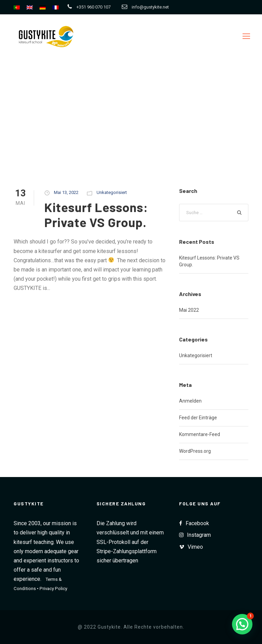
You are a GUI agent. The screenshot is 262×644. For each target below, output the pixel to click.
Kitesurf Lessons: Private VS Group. (97, 214)
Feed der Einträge (198, 418)
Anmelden (190, 401)
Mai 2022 (189, 310)
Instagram (199, 535)
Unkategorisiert (112, 192)
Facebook (197, 523)
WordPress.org (195, 451)
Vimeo (195, 547)
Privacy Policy (53, 589)
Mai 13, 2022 (66, 192)
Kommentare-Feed (200, 434)
